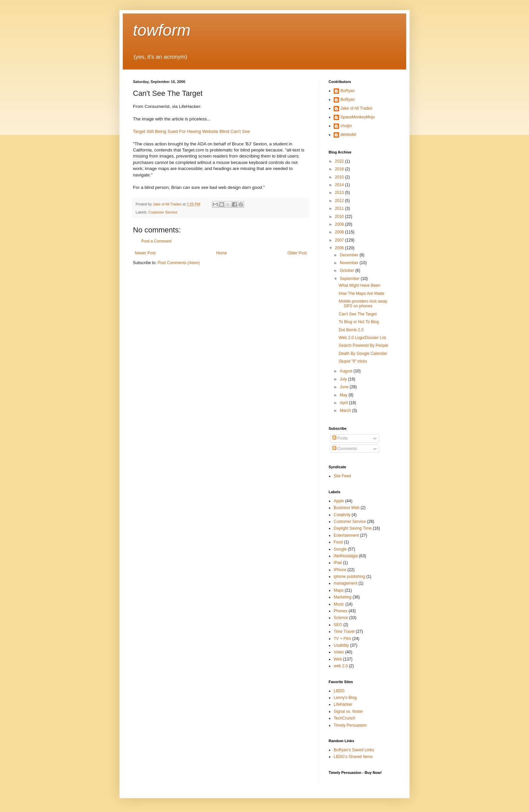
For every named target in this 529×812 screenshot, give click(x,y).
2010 (340, 217)
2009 (340, 224)
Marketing (343, 597)
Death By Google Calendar (363, 354)
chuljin (346, 126)
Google (340, 549)
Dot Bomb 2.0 (351, 330)
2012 (340, 201)
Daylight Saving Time (353, 528)
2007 (340, 240)
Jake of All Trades (356, 108)
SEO (338, 625)
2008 (340, 232)
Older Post (297, 253)
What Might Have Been (359, 285)
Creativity (342, 515)
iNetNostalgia (346, 556)
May (344, 395)
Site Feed (342, 476)
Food (338, 542)
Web (338, 659)
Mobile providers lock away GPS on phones (363, 304)
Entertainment (346, 535)
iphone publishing (349, 577)
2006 (340, 248)
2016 (340, 169)
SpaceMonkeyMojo (358, 117)
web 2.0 (341, 666)
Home (222, 253)
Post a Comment (156, 241)
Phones (341, 611)
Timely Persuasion (350, 725)
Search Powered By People (364, 345)
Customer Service (163, 212)
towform (162, 30)
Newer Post (145, 253)
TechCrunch (344, 718)
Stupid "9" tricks (353, 361)
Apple (339, 501)
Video (339, 652)
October (347, 271)
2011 (340, 208)
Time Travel (344, 632)
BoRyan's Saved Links (354, 750)
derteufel (348, 135)
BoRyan (348, 91)
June (345, 387)
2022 (340, 161)
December (350, 255)
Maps (339, 590)
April (344, 403)
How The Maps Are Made (361, 293)
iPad (338, 563)
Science (341, 618)
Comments (345, 449)
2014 (340, 185)
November (350, 263)
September (350, 279)
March (346, 411)
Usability (341, 645)
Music (339, 604)
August (347, 371)
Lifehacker (343, 704)
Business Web (346, 508)
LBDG (339, 691)
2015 (340, 177)
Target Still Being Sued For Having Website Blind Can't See (191, 131)
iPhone (340, 570)
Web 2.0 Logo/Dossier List (363, 338)
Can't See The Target (358, 314)
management (345, 583)
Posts (340, 438)
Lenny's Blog (345, 698)
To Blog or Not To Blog (359, 322)
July (344, 379)
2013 (340, 193)
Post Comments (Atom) (179, 263)
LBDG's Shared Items (353, 757)
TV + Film (342, 639)
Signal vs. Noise (348, 711)
